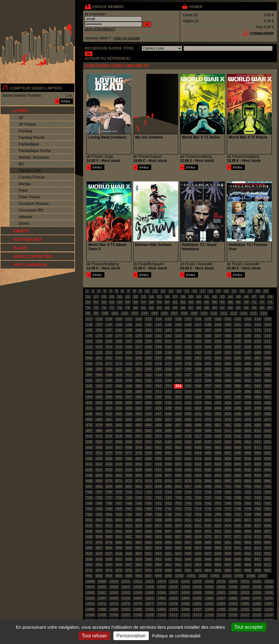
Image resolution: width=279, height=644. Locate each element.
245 (228, 353)
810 (178, 520)
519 (119, 436)
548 (218, 442)
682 (228, 481)
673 (139, 481)
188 (228, 336)
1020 (233, 582)
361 (248, 386)
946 (208, 559)
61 (175, 302)
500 (119, 431)
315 (168, 375)
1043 (126, 593)
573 (89, 453)
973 (99, 570)
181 (158, 336)
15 (187, 291)
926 (198, 554)
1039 (269, 587)
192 (268, 336)
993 (109, 576)
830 (188, 526)
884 (158, 542)
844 (139, 531)
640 (188, 470)
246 (238, 353)
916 (99, 554)
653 (129, 475)
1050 (209, 593)
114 (244, 313)
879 (109, 542)
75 (96, 308)
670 (109, 481)
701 (228, 487)
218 (148, 347)
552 (258, 442)
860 (109, 537)
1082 (209, 604)
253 (119, 358)
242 (198, 353)
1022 (257, 582)
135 (268, 319)
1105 (102, 615)
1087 (269, 604)
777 (228, 509)
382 (268, 392)
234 (119, 353)
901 (139, 548)
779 (248, 509)
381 (258, 392)
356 (198, 386)
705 (268, 487)
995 (129, 576)
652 (119, 475)
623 (208, 464)
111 (214, 313)
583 (188, 453)
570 (248, 448)
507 (188, 431)
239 (168, 353)
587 (228, 453)
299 (198, 369)
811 (188, 520)
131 (228, 319)
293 (139, 369)
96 (262, 308)
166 (198, 330)
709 (119, 492)
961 (168, 565)
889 (208, 542)
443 (119, 414)
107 (174, 313)
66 (215, 302)
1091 (126, 609)
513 (248, 431)
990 (268, 570)
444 (129, 414)
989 (258, 570)
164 (178, 330)
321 (228, 375)
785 (119, 515)
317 (188, 375)
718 (208, 492)
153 (258, 325)
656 (158, 475)
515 (268, 431)
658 (178, 475)
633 (119, 470)
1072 (90, 604)
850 (198, 531)
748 (129, 503)
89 (207, 308)
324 (258, 375)
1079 (174, 604)
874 (248, 537)
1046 (162, 593)
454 (228, 414)
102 (125, 313)
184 (188, 336)
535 (89, 442)
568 (228, 448)
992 (99, 576)
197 (129, 341)
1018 (209, 582)
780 (258, 509)
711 (139, 492)
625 (228, 464)
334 (168, 381)
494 (248, 425)
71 (254, 302)
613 (109, 464)
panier (196, 7)
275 (148, 364)
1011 (126, 582)
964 (198, 565)
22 (242, 291)
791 (178, 515)
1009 (102, 582)
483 (139, 425)
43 (222, 297)
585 (208, 453)
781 (268, 509)
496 (268, 425)
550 (238, 442)
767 (129, 509)
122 (139, 319)
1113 (197, 615)
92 (230, 308)
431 (188, 408)
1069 (245, 598)
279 (188, 364)
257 (158, 358)
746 (109, 503)
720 (228, 492)
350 (139, 386)
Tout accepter (249, 627)
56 (135, 302)
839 (89, 531)
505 (168, 431)
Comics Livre (30, 170)
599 (158, 459)
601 (178, 459)
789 (158, 515)
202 (178, 341)
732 (158, 498)
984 (208, 570)
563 (178, 448)
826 (148, 526)
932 (258, 554)
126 (178, 319)
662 (218, 475)
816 (238, 520)
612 (99, 464)
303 (238, 369)
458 (268, 414)
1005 (239, 576)
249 (268, 353)
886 (178, 542)
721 (238, 492)
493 (238, 425)
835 (238, 526)
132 (238, 319)
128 (198, 319)
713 (158, 492)
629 (268, 464)
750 (148, 503)
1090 (114, 609)
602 (188, 459)
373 (178, 392)
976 (129, 570)
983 (198, 570)
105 (154, 313)
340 (228, 381)
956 (119, 565)
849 (188, 531)
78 (120, 308)
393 (188, 397)
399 (248, 397)
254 (129, 358)
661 (208, 475)
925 (188, 554)
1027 (126, 587)
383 (89, 397)
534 (268, 436)
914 (268, 548)
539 (129, 442)
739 (228, 498)
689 (109, 487)
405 (119, 403)
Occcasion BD (31, 210)
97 (270, 308)
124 (158, 319)
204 (198, 341)
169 (228, 330)
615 (129, 464)
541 (148, 442)
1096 (186, 609)
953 (89, 565)
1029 (150, 587)
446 (148, 414)
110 (204, 313)
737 (208, 498)
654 (139, 475)
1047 (174, 593)
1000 (179, 576)
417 (238, 403)
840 (99, 531)
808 (158, 520)
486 (168, 425)
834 (228, 526)
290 (109, 369)
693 (148, 487)
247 (248, 353)
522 (148, 436)
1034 (209, 587)
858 (89, 537)
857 (268, 531)
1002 (203, 576)
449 (178, 414)
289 (99, 369)
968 (238, 565)
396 (218, 397)
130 (218, 319)
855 (248, 531)
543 (168, 442)
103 (135, 313)
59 (159, 302)
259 (178, 358)
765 (109, 509)
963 (188, 565)
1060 (138, 598)
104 (145, 313)
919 (129, 554)
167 (208, 330)
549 (228, 442)
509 (208, 431)
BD (21, 164)
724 (268, 492)
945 (198, 559)
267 (258, 358)
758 (228, 503)
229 (258, 347)
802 (99, 520)
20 (226, 291)
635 (139, 470)
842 (119, 531)
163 (168, 330)
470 (198, 420)
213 (99, 347)
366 (109, 392)
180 (148, 336)
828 (168, 526)
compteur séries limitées (36, 88)
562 (168, 448)
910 (228, 548)
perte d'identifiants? (100, 29)
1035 (221, 587)
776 (218, 509)
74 (88, 308)
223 (198, 347)
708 (109, 492)
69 (238, 302)
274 (139, 364)
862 (129, 537)
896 (89, 548)
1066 (209, 598)
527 (198, 436)
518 (109, 436)
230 (268, 347)
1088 (90, 609)
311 (129, 375)
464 (139, 420)
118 (99, 319)
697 (188, 487)
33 (144, 297)
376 (208, 392)
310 (119, 375)
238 (158, 353)
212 (89, 347)
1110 (162, 615)
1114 (209, 615)
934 (89, 559)
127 (188, 319)
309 (109, 375)
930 (238, 554)
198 (139, 341)
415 (218, 403)
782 (89, 515)
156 (99, 330)
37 (175, 297)
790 (168, 515)
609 (258, 459)
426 (139, 408)
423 (109, 408)
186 (208, 336)
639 (178, 470)
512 (238, 431)
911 (238, 548)
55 (128, 302)
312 (139, 375)
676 (168, 481)
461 (109, 420)
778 (238, 509)
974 (109, 570)
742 (258, 498)
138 (109, 325)
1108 (138, 615)
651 (109, 475)
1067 (221, 598)
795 (218, 515)
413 (198, 403)
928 (218, 554)
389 (148, 397)
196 (119, 341)
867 (178, 537)
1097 (197, 609)
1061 (150, 598)
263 (218, 358)
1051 (221, 593)
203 (188, 341)
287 (268, 364)
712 (148, 492)
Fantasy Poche (32, 137)
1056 (90, 598)
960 (158, 565)
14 (179, 291)
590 (258, 453)
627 (248, 464)
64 (199, 302)
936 (109, 559)
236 (139, 353)
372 (168, 392)
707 (99, 492)
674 (148, 481)
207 (228, 341)
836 (248, 526)
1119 (269, 615)
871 (218, 537)
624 (218, 464)
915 (89, 554)
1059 (126, 598)
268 (268, 358)
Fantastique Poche (35, 151)
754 (188, 503)
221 (178, 347)
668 (89, 481)
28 (104, 297)
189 (238, 336)
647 (258, 470)
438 (258, 408)
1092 (138, 609)
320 (218, 375)
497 (89, 431)
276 (158, 364)
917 (109, 554)
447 (158, 414)
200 (158, 341)
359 (228, 386)
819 (268, 520)
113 (234, 313)
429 (168, 408)
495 (258, 425)
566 (208, 448)
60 (167, 302)
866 (168, 537)
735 (188, 498)
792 (188, 515)
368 (129, 392)
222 (188, 347)
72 (262, 302)
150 (228, 325)
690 (119, 487)
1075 (126, 604)
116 (263, 313)
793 (198, 515)
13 (171, 291)
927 (208, 554)
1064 (186, 598)
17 (202, 291)
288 (89, 369)
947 (218, 559)
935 (99, 559)
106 (164, 313)
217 (139, 347)
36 (167, 297)
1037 (245, 587)
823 (119, 526)
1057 (102, 598)
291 (119, 369)
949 (238, 559)
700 (218, 487)
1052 (233, 593)
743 (268, 498)
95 (254, 308)
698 (198, 487)
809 (168, 520)
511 (228, 431)
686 (268, 481)
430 (178, 408)
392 (178, 397)
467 (168, 420)
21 (234, 291)
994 (119, 576)
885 (168, 542)
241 (188, 353)
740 (238, 498)
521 (139, 436)
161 (148, 330)
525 (178, 436)
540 (139, 442)
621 (188, 464)
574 (99, 453)
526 (188, 436)
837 (258, 526)
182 (168, 336)
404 (109, 403)
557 (119, 448)
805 (129, 520)
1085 (245, 604)
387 (129, 397)
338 (208, 381)
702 (238, 487)
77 (112, 308)
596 (129, 459)
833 (218, 526)
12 (163, 291)
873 (238, 537)
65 (207, 302)
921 (148, 554)
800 (268, 515)
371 (158, 392)
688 (99, 487)
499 (109, 431)
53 (112, 302)
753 (178, 503)
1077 (150, 604)
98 (88, 313)
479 (99, 425)
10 (147, 291)
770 (158, 509)
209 (248, 341)
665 (248, 475)
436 (238, 408)
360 (238, 386)
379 (238, 392)
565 (198, 448)
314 (158, 375)
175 (99, 336)
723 (258, 492)
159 (129, 330)
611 (89, 464)
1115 (221, 615)
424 (119, 408)
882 (139, 542)
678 (188, 481)
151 (238, 325)
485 (158, 425)
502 (139, 431)
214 (109, 347)
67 (222, 302)
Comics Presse (32, 177)
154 (268, 325)
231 (89, 353)
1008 (90, 582)
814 (218, 520)
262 (208, 358)
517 (99, 436)
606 (228, 459)
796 (228, 515)
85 (175, 308)
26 (88, 297)
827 (158, 526)
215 (119, 347)
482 (129, 425)
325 (268, 375)
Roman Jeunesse (34, 157)
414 (208, 403)
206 (218, 341)
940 (148, 559)
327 (99, 381)
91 (222, 308)
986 (228, 570)
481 (119, 425)
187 (218, 336)
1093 (150, 609)
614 (119, 464)
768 (139, 509)
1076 (138, 604)
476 (258, 420)
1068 (233, 598)
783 (99, 515)
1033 (197, 587)
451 (198, 414)
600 (168, 459)
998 (158, 576)
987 (238, 570)
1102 (257, 609)
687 (89, 487)
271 (109, 364)
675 (158, 481)
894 (258, 542)
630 (89, 470)
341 (238, 381)
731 (148, 498)
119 (109, 319)
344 (268, 381)
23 (250, 291)
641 (198, 470)
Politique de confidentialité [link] (176, 636)
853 (228, 531)
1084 (233, 604)
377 (218, 392)
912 (248, 548)
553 (268, 442)
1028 (138, 587)
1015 (174, 582)
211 (268, 341)
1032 (186, 587)
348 (119, 386)
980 (168, 570)
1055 (269, 593)
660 (198, 475)
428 (158, 408)
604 (208, 459)
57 (144, 302)
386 (119, 397)
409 (158, 403)
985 (218, 570)
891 (228, 542)
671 (119, 481)
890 (218, 542)
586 (218, 453)
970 (258, 565)
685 (258, 481)
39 (191, 297)
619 (168, 464)
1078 (162, 604)
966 (218, 565)
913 (258, 548)
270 (99, 364)
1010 (114, 582)
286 (258, 364)
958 (139, 565)
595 (119, 459)
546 (198, 442)
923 (168, 554)
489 (198, 425)
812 (198, 520)
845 (148, 531)
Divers (24, 223)
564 (188, 448)
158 (119, 330)
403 (99, 403)
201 (168, 341)
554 (89, 448)
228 (248, 347)
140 (129, 325)
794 (208, 515)
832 (208, 526)
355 (188, 386)
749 (139, 503)
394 (198, 397)
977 (139, 570)
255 (139, 358)
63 (191, 302)
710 (129, 492)
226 (228, 347)
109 (194, 313)
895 (268, 542)
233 (109, 353)
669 (99, 481)
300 (208, 369)
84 (167, 308)
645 (238, 470)
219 (158, 347)
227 (238, 347)
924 (178, 554)
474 (238, 420)
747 (119, 503)
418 (248, 403)
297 (178, 369)
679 (198, 481)
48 (262, 297)
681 (218, 481)
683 (238, 481)
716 (188, 492)
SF (21, 118)
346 (99, 386)
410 (168, 403)
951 (258, 559)
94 (246, 308)
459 (89, 420)
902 (148, 548)
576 (119, 453)
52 (104, 302)
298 (188, 369)
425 (129, 408)
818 (258, 520)
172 (258, 330)
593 (99, 459)
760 (248, 503)
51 (96, 302)
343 (258, 381)
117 (89, 319)
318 (198, 375)
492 (228, 425)
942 (168, 559)
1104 (90, 615)
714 (168, 492)
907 (198, 548)
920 (139, 554)
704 (258, 487)
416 (228, 403)
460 (99, 420)
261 (198, 358)
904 (168, 548)
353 (168, 386)
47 (254, 297)
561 (158, 448)
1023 (269, 582)
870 (208, 537)
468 (178, 420)
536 (99, 442)
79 (128, 308)
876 (268, 537)
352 (158, 386)
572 (268, 448)
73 (270, 302)
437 (248, 408)
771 (168, 509)
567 (218, 448)
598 (148, 459)
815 (228, 520)
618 (158, 464)
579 (148, 453)
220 (168, 347)
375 (198, 392)
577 (129, 453)
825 (139, 526)
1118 (257, 615)
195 (109, 341)
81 (144, 308)
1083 (221, 604)
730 (139, 498)
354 (178, 386)
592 (89, 459)
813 (208, 520)
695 (168, 487)
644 (228, 470)
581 (168, 453)
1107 (126, 615)
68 (230, 302)
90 (215, 308)
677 (178, 481)
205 (208, 341)
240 (178, 353)
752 (168, 503)
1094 (162, 609)
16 (195, 291)
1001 (191, 576)
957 (129, 565)
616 (139, 464)
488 (188, 425)
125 (168, 319)
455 (238, 414)
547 (208, 442)
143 (158, 325)
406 (129, 403)
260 (188, 358)
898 (109, 548)
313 (148, 375)
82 (151, 308)
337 (198, 381)
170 (238, 330)
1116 (233, 615)
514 (258, 431)
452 (208, 414)
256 (148, 358)
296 (168, 369)
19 (218, 291)
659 (188, 475)
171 (248, 330)
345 (89, 386)
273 (129, 364)
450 (188, 414)
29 (112, 297)
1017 (197, 582)
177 (119, 336)
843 (129, 531)
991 (89, 576)
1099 (221, 609)
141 (139, 325)
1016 (186, 582)
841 (109, 531)
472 (218, 420)
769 (148, 509)
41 (207, 297)
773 (188, 509)
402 (89, 403)
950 (248, 559)
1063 (174, 598)
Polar (23, 190)
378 (228, 392)
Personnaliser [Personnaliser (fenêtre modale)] (131, 636)
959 (148, 565)
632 (109, 470)
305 (258, 369)
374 (188, 392)
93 (238, 308)
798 (248, 515)
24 (258, 291)
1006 (251, 576)
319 (208, 375)
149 (218, 325)
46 (246, 297)
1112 (186, 615)
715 (178, 492)
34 (151, 297)
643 (218, 470)
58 (151, 302)
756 (208, 503)
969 (248, 565)
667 (268, 475)
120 (119, 319)
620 (178, 464)
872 (228, 537)
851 (208, 531)
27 (96, 297)
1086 (257, 604)
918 (119, 554)
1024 (90, 587)
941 (158, 559)
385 (109, 397)
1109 (150, 615)
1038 (257, 587)
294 (148, 369)
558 (129, 448)
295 (158, 369)
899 (119, 548)
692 (139, 487)
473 (228, 420)
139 (119, 325)
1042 (114, 593)
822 (109, 526)
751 (158, 503)
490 (208, 425)
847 (168, 531)
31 (128, 297)
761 (258, 503)
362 (258, 386)
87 (191, 308)
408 (148, 403)
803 (109, 520)
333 (158, 381)
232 (99, 353)
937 (119, 559)
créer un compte (127, 38)
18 (210, 291)
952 (268, 559)
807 (148, 520)
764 (99, 509)
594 (109, 459)
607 (238, 459)
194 (99, 341)
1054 (257, 593)
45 (238, 297)
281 (208, 364)
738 (218, 498)
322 (238, 375)
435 (228, 408)
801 (89, 520)
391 (168, 397)
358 (218, 386)
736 (198, 498)
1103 (269, 609)
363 (268, 386)
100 (105, 313)
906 (188, 548)
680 (208, 481)
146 (188, 325)
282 (218, 364)
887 (188, 542)
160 (139, 330)
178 (129, 336)
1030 (162, 587)
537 (109, 442)
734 (178, 498)
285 (248, 364)
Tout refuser (94, 636)
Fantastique (29, 144)
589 (248, 453)
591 (268, 453)
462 (119, 420)
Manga (25, 184)
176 (109, 336)
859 (99, 537)
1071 (269, 598)
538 (119, 442)
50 (88, 302)
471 (208, 420)
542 (158, 442)
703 (248, 487)
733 (168, 498)
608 (248, 459)
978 (148, 570)
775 (208, 509)
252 (109, 358)
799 (258, 515)
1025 (102, 587)
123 (148, 319)
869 (198, 537)
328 (109, 381)
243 (208, 353)
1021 (245, 582)
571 (258, 448)
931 (248, 554)
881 (129, 542)
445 (139, 414)
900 (129, 548)
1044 (138, 593)
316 (178, 375)
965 (208, 565)
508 (198, 431)
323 (248, 375)
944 (188, 559)
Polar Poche (29, 197)
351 (148, 386)
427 (148, 408)
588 (238, 453)
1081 (197, 604)
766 (119, 509)
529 (218, 436)
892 (238, 542)
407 (139, 403)
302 (228, 369)
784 (109, 515)
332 (148, 381)
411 (178, 403)
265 (238, 358)
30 (120, 297)
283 (228, 364)
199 (148, 341)
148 (208, 325)
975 (119, 570)
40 (199, 297)
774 (198, 509)
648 (268, 470)
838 (268, 526)
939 (139, 559)
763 (89, 509)
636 (148, 470)
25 (266, 291)
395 (208, 397)
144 (168, 325)
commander (262, 34)
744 (89, 503)
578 (139, 453)
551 (248, 442)
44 (230, 297)
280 (198, 364)
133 (248, 319)
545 (188, 442)
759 (238, 503)
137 (99, 325)
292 (129, 369)
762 (268, 503)
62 (183, 302)
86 (183, 308)
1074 (114, 604)
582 (178, 453)
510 (218, 431)
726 (99, 498)
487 (178, 425)
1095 (174, 609)
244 (218, 353)
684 (248, 481)
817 (248, 520)
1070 (257, 598)
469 (188, 420)
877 (89, 542)
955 (109, 565)
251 (99, 358)
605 (218, 459)
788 (148, 515)
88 (199, 308)
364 (89, 392)
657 (168, 475)
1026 (114, 587)
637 (158, 470)
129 (208, 319)
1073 (102, 604)
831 (198, 526)
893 (248, 542)
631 (99, 470)
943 (178, 559)
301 (218, 369)
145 (178, 325)
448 (168, 414)
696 (178, 487)
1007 (263, 576)
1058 (114, 598)
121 (129, 319)
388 (139, 397)
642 (208, 470)
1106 (114, 615)
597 (139, 459)
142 (148, 325)
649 (89, 475)
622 (198, 464)
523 (158, 436)
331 (139, 381)
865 (158, 537)
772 (178, 509)
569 (238, 448)
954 (99, 565)
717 (198, 492)
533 (258, 436)
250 (89, 358)
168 (218, 330)
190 (248, 336)
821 (99, 526)
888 (198, 542)
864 (148, 537)
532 (248, 436)
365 (99, 392)
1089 (102, 609)
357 (208, 386)
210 (258, 341)
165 (188, 330)
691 (129, 487)
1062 (162, 598)
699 (208, 487)
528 (208, 436)
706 (89, 492)
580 (158, 453)
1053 (245, 593)
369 (139, 392)
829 (178, 526)
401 (268, 397)
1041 (102, 593)
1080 (186, 604)
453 (218, 414)
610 (268, 459)
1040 (90, 593)
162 (158, 330)
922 (158, 554)
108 (184, 313)
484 (148, 425)
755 (198, 503)
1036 (233, 587)
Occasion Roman (34, 204)
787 (139, 515)
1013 (150, 582)
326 (89, 381)
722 (248, 492)
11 (155, 291)
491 (218, 425)
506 (178, 431)
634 (129, 470)
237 (148, 353)
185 (198, 336)
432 (198, 408)
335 (178, 381)
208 (238, 341)
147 (198, 325)
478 (89, 425)
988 (248, 570)
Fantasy (25, 131)
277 (168, 364)
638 (168, 470)
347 (109, 386)
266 (248, 358)
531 (238, 436)
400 (258, 397)
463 (129, 420)
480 (109, 425)
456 (248, 414)
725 (89, 498)
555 (99, 448)
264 (228, 358)
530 (228, 436)
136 (89, 325)
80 (135, 308)
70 (246, 302)
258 (168, 358)
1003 (215, 576)
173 (268, 330)
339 (218, 381)
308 (99, 375)
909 (218, 548)
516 (89, 436)
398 (238, 397)
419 (258, 403)
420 (268, 403)
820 (89, 526)
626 (238, 464)
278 (178, 364)
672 (129, 481)
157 (109, 330)
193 (89, 341)
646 (248, 470)
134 (258, 319)
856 (258, 531)
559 (139, 448)
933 (268, 554)
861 (119, 537)
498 (99, 431)
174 (89, 336)
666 (258, 475)
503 (148, 431)
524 (168, 436)
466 (158, 420)
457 (258, 414)
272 (119, 364)
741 (248, 498)
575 (109, 453)
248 (258, 353)
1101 (245, 609)
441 (99, 414)
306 (268, 369)
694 (158, 487)
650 (99, 475)
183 (178, 336)
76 (104, 308)
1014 (162, 582)
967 (228, 565)
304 (248, 369)
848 (178, 531)
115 (253, 313)
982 (188, 570)
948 (228, 559)
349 (129, 386)
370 (148, 392)
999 (168, 576)
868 (188, 537)
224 (208, 347)
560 (148, 448)
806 (139, 520)
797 (238, 515)
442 (109, 414)
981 (178, 570)
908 (208, 548)
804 (119, 520)
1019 (221, 582)
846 (158, 531)
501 (129, 431)
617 (148, 464)
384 (99, 397)
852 (218, 531)
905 (178, 548)
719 (218, 492)
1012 (138, 582)
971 (268, 565)
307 (89, 375)
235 (129, 353)
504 (158, 431)
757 (218, 503)
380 (248, 392)
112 (224, 313)
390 (158, 397)
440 (89, 414)
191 (258, 336)
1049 (197, 593)
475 (248, 420)
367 (119, 392)
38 (183, 297)
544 (178, 442)
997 (148, 576)
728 (119, 498)
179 (139, 336)
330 (129, 381)
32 (135, 297)
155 (89, 330)
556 (109, 448)
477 (268, 420)
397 (228, 397)
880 (119, 542)
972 (89, 570)
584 (198, 453)
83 (159, 308)
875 (258, 537)
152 (248, 325)
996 (139, 576)
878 (99, 542)
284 (238, 364)
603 (198, 459)
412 (188, 403)
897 (99, 548)
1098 (209, 609)
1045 (150, 593)
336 (188, 381)
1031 (174, 587)
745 (99, 503)
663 (228, 475)
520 (129, 436)
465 (148, 420)
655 (148, 475)
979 (158, 570)
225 (218, 347)
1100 (233, 609)
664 (238, 475)
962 (178, 565)
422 (99, 408)
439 (268, 408)
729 (129, 498)
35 (159, 297)
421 (89, 408)
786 (129, 515)
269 (89, 364)
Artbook (25, 217)
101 (115, 313)
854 (238, 531)
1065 (197, 598)
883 (148, 542)
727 (109, 498)
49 (270, 297)
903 (158, 548)
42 (215, 297)
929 (228, 554)
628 (258, 464)
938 (129, 559)
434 (218, 408)
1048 (186, 593)
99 (96, 313)
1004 (227, 576)
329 (119, 381)
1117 (245, 615)
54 (120, 302)
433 (208, 408)
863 (139, 537)
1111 (174, 615)
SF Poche (27, 124)
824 (129, 526)
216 (129, 347)
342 (248, 381)
